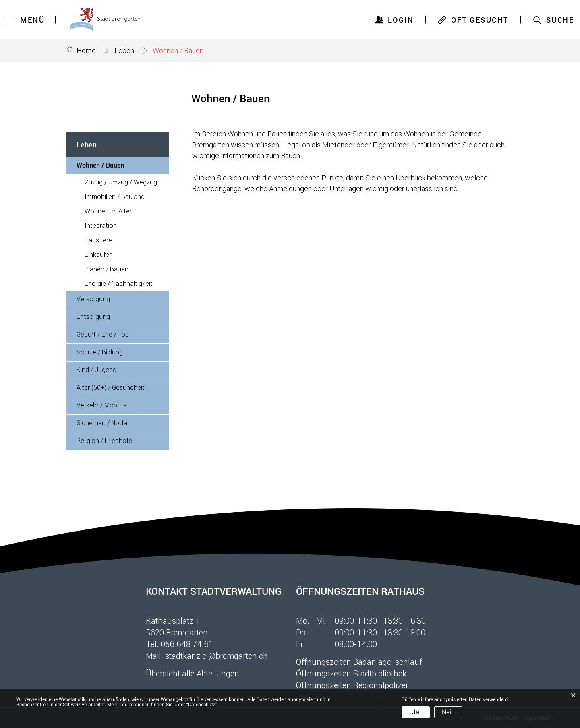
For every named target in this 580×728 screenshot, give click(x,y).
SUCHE (560, 20)
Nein (448, 712)
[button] (124, 50)
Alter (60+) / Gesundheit (111, 387)
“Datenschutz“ (202, 705)
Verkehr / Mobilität (103, 405)
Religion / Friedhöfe (104, 440)
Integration (101, 225)
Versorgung (93, 299)
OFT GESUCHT (480, 20)
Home (86, 50)
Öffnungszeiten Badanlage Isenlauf (359, 662)
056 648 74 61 (187, 644)
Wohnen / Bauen (119, 165)
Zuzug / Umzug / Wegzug (121, 182)
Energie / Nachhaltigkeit (119, 283)
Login (401, 20)
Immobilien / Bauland (115, 196)
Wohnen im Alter (108, 211)
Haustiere (98, 240)
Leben (87, 145)
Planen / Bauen (107, 269)
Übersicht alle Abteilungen (193, 673)
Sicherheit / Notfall (103, 423)
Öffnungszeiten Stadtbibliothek (351, 673)
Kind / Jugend (96, 369)
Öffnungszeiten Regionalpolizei (352, 685)
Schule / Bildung (100, 352)
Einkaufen (99, 254)
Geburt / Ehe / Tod (103, 334)
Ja (416, 712)
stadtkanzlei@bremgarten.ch (216, 656)
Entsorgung (93, 316)
